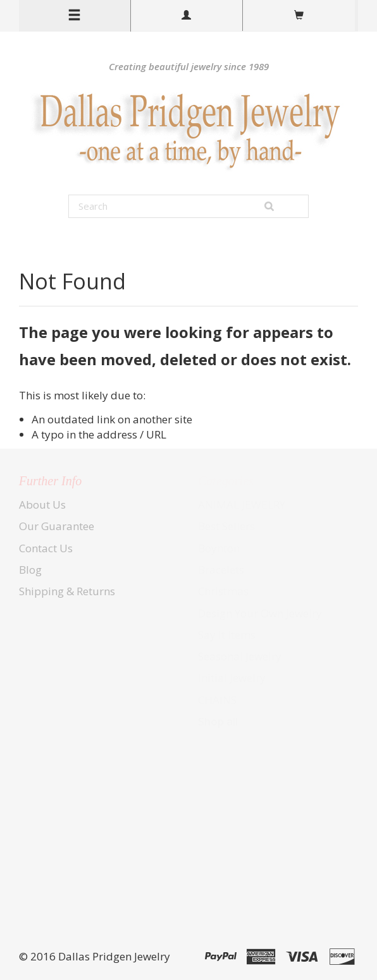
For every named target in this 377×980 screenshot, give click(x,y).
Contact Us (46, 548)
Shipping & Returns (67, 591)
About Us (42, 505)
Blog (30, 570)
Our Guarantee (57, 526)
